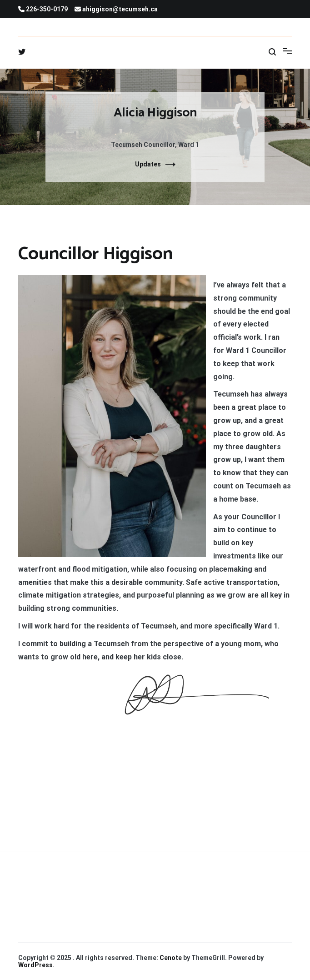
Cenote (171, 958)
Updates (148, 164)
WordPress (35, 965)
